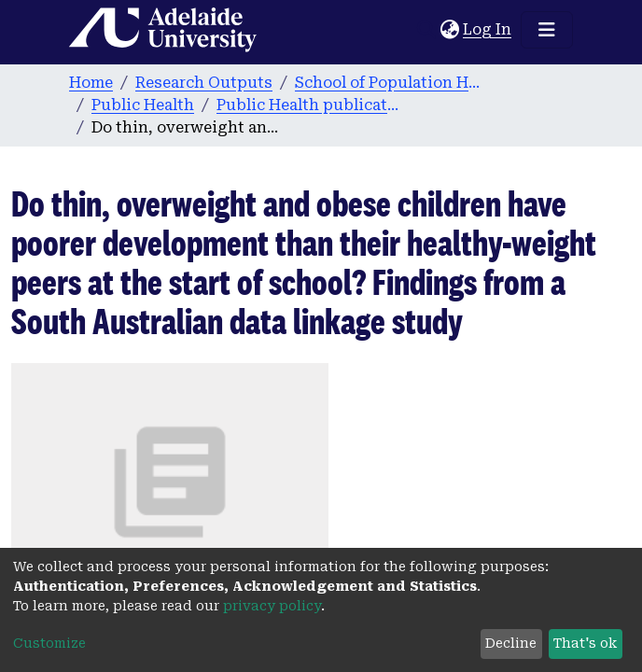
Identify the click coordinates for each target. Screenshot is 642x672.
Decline (511, 643)
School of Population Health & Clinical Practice (388, 83)
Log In (488, 29)
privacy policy (272, 606)
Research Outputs (204, 83)
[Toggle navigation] (547, 30)
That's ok (585, 643)
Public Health (143, 105)
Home (91, 83)
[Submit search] (426, 30)
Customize (49, 643)
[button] (449, 30)
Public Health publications (310, 105)
